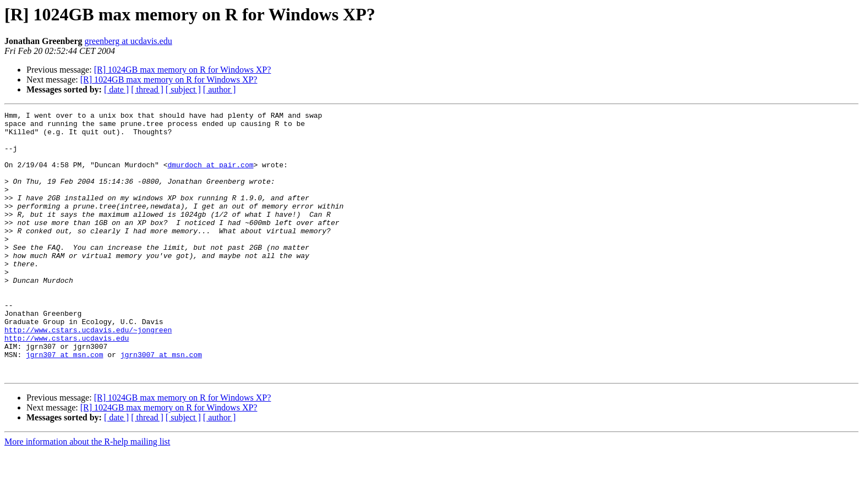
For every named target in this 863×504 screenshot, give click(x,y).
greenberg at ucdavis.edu (128, 41)
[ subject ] (183, 89)
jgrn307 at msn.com (64, 404)
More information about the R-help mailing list (87, 494)
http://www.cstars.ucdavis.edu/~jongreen (88, 374)
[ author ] (220, 89)
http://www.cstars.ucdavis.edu (67, 384)
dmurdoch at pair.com (210, 176)
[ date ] (116, 89)
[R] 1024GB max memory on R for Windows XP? (183, 70)
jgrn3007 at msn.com (161, 404)
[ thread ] (147, 89)
